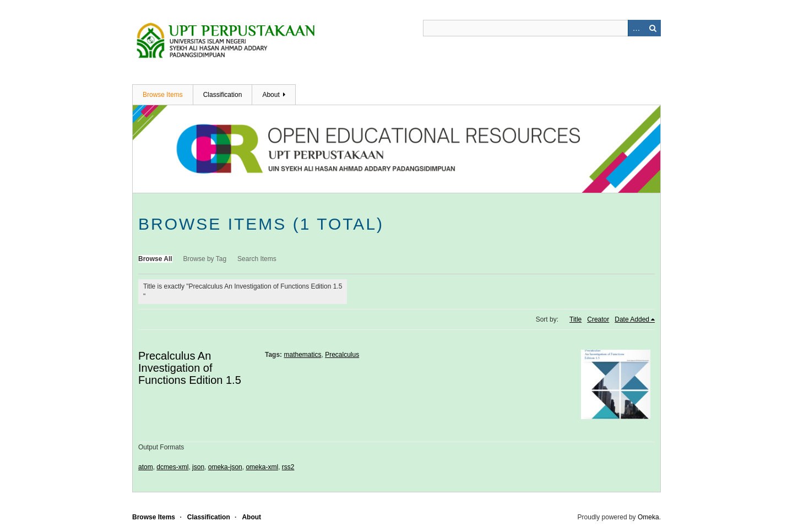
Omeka (648, 517)
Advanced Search (636, 28)
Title (575, 319)
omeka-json (225, 467)
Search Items (257, 259)
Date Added (632, 319)
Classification (223, 95)
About (271, 95)
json (198, 467)
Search (653, 28)
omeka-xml (262, 467)
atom (146, 467)
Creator (598, 319)
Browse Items (163, 95)
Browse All (155, 259)
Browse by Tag (205, 259)
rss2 (288, 467)
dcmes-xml (172, 467)
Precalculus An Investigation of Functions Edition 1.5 (190, 368)
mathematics (302, 355)
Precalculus (342, 355)
